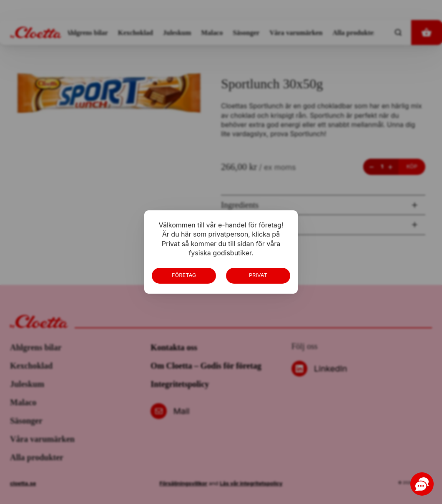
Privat (258, 275)
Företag (184, 275)
